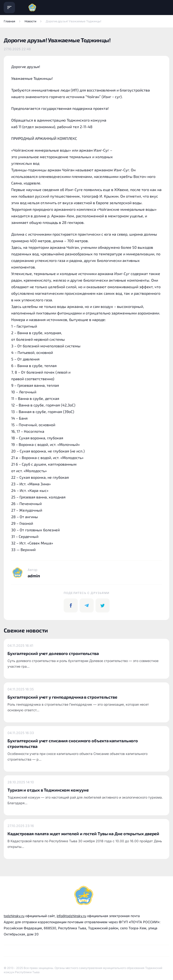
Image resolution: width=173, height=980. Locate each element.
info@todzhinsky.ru (71, 916)
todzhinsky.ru (14, 916)
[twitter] (103, 605)
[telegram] (87, 605)
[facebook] (71, 605)
